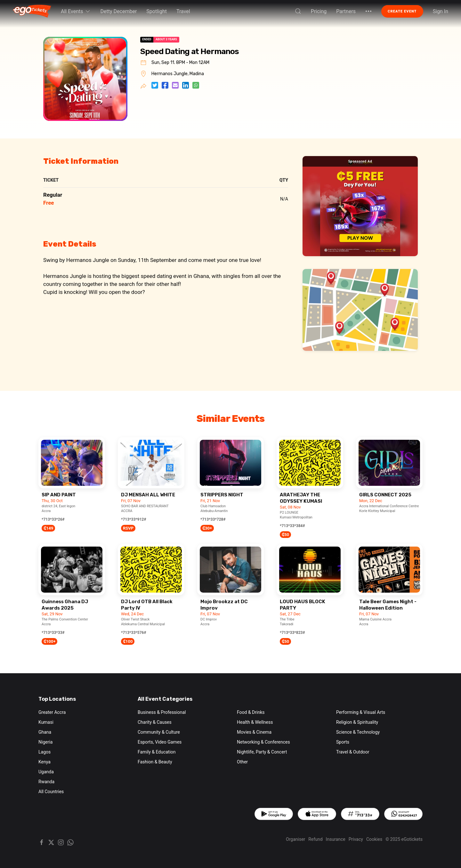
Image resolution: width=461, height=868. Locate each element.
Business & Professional (162, 712)
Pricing (319, 11)
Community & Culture (159, 732)
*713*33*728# (213, 519)
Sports (343, 742)
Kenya (44, 762)
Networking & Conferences (263, 742)
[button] (298, 11)
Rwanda (46, 782)
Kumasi (46, 722)
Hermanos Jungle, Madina (178, 74)
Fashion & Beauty (155, 762)
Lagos (44, 752)
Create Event (402, 11)
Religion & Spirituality (357, 722)
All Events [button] (76, 11)
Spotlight (157, 11)
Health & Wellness (255, 722)
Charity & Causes (155, 722)
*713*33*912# (134, 519)
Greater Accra (52, 712)
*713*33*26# (53, 519)
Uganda (46, 772)
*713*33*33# (53, 633)
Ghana (45, 732)
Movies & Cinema (254, 732)
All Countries (51, 792)
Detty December (119, 11)
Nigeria (45, 742)
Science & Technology (358, 732)
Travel (183, 11)
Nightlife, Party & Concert (262, 752)
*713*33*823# (292, 633)
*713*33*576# (134, 633)
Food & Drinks (251, 712)
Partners (346, 11)
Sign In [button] (441, 11)
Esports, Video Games (160, 742)
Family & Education (157, 752)
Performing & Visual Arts (361, 712)
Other (242, 762)
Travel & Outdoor (353, 752)
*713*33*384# (292, 526)
